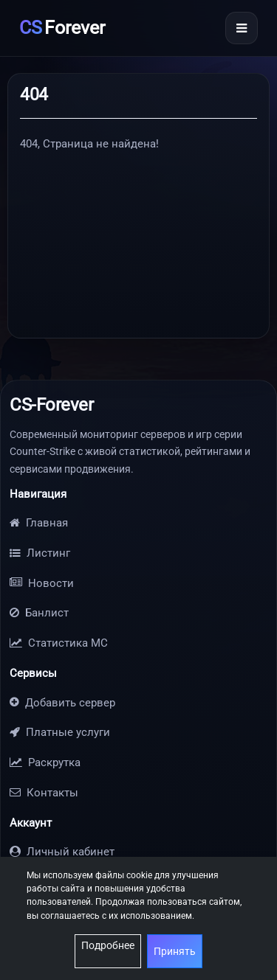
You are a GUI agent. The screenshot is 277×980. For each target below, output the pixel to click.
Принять (175, 951)
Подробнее (108, 945)
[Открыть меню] (242, 28)
